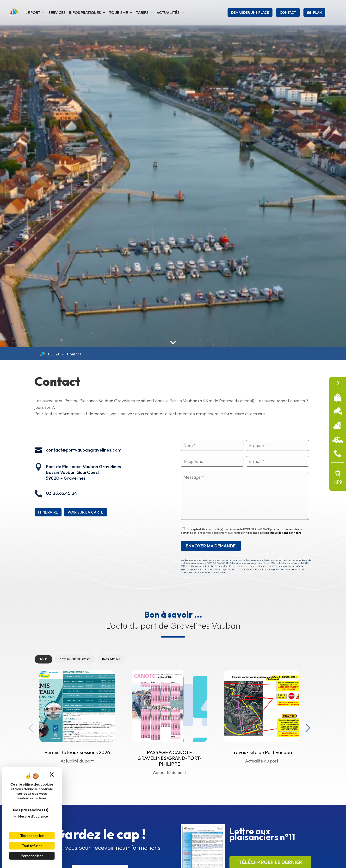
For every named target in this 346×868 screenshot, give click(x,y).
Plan (317, 12)
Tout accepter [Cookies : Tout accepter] (32, 836)
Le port (33, 12)
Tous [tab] (43, 659)
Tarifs (142, 12)
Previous (30, 727)
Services (57, 12)
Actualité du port (75, 659)
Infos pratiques (85, 12)
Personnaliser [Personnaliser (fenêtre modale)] (32, 856)
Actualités (168, 12)
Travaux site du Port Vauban (262, 752)
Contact (288, 12)
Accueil (49, 354)
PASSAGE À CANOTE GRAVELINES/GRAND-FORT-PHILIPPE (170, 758)
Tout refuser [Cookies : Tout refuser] (32, 846)
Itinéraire (48, 512)
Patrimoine (111, 659)
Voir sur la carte (85, 512)
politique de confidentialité (284, 533)
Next (307, 727)
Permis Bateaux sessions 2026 (77, 752)
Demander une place (250, 12)
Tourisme (118, 12)
